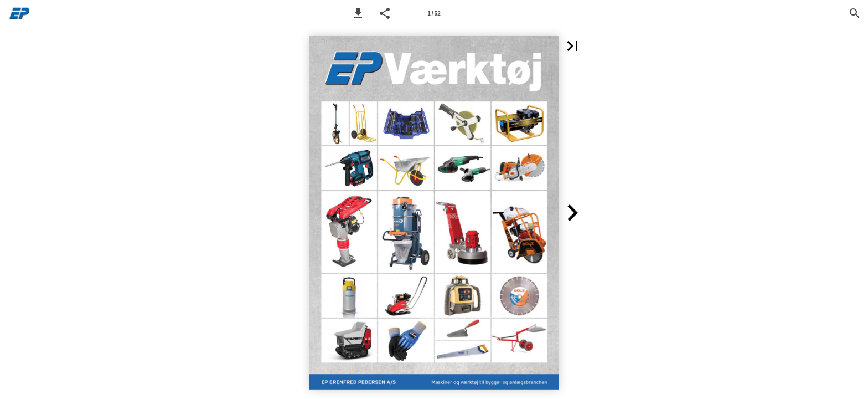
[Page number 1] (434, 13)
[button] (358, 13)
